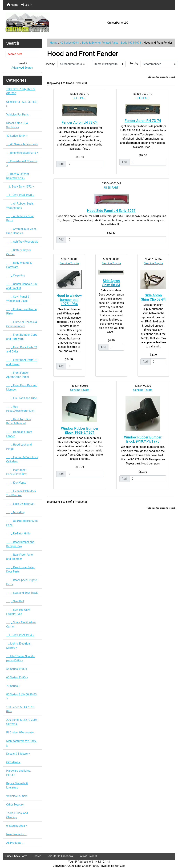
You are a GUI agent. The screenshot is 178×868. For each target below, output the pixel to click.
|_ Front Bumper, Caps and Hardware (22, 337)
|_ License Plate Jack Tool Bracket (21, 493)
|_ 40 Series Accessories (22, 144)
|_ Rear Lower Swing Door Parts (21, 569)
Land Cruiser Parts (87, 866)
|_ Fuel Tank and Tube (22, 398)
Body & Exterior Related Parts (100, 43)
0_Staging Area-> (17, 826)
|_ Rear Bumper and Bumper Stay (20, 544)
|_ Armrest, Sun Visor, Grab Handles (21, 231)
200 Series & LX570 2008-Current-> (22, 722)
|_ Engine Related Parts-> (22, 153)
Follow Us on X (88, 856)
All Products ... (15, 843)
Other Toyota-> (15, 805)
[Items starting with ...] (109, 64)
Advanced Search (22, 68)
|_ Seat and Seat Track (22, 593)
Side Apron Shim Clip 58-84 (153, 297)
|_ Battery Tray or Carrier (19, 252)
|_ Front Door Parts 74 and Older (22, 349)
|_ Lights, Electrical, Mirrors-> (19, 646)
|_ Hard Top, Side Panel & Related (19, 421)
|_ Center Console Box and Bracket (22, 286)
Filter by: (50, 64)
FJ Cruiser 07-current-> (20, 732)
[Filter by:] (72, 64)
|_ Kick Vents (16, 483)
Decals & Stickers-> (18, 754)
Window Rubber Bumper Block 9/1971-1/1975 (143, 439)
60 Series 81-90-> (17, 677)
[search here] (22, 54)
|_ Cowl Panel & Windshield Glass (18, 299)
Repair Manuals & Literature (17, 785)
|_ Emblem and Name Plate (21, 311)
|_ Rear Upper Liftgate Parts (22, 582)
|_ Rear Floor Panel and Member (20, 557)
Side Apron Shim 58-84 (111, 283)
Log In (27, 5)
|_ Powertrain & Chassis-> (22, 163)
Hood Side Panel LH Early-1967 (111, 211)
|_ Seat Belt (15, 601)
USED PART (80, 98)
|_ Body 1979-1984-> (20, 635)
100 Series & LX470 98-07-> (21, 709)
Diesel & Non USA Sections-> (17, 125)
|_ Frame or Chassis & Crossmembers (22, 324)
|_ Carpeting (16, 275)
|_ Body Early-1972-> (20, 187)
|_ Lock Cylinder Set (20, 504)
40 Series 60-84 (70, 43)
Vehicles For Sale (17, 796)
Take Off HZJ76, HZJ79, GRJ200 (21, 91)
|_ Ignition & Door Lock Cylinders (22, 459)
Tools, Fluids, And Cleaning (17, 815)
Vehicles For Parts (17, 115)
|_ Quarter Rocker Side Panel (22, 523)
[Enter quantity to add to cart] (85, 164)
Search (37, 856)
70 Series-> (13, 686)
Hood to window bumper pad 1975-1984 (69, 300)
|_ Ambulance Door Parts (20, 218)
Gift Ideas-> (13, 762)
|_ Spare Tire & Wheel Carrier (21, 624)
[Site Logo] (32, 23)
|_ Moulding (15, 512)
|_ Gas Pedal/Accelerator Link (20, 409)
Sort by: (134, 63)
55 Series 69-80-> (17, 669)
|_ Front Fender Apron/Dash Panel (17, 375)
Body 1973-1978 (131, 43)
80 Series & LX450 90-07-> (22, 697)
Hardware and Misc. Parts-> (19, 773)
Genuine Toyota (69, 263)
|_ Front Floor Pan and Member (22, 387)
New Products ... (16, 834)
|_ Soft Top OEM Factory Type (18, 612)
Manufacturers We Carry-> (22, 743)
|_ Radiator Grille (18, 533)
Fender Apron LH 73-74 (80, 122)
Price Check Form (16, 856)
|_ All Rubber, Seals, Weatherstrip (20, 206)
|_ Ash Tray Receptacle (22, 242)
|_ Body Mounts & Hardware (19, 265)
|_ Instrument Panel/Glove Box (16, 472)
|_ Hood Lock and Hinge (19, 447)
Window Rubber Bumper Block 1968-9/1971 (80, 430)
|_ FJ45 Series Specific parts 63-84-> (21, 658)
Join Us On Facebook (60, 856)
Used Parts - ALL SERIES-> (22, 104)
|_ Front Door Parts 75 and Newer (22, 362)
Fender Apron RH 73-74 (143, 121)
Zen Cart (120, 866)
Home (13, 5)
